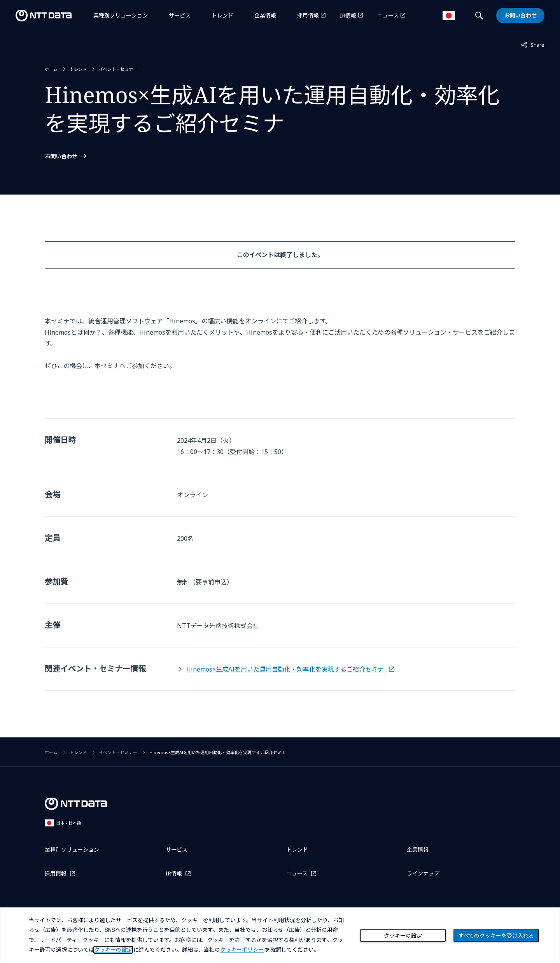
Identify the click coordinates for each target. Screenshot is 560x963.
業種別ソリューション (121, 15)
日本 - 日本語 (63, 823)
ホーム (51, 69)
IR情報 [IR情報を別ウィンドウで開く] (348, 15)
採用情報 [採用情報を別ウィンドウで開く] (308, 15)
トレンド (222, 15)
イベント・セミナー (118, 69)
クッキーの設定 (403, 936)
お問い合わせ (61, 156)
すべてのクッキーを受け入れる (496, 936)
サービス (180, 15)
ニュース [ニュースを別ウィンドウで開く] (388, 15)
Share (533, 44)
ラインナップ (423, 873)
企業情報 (265, 15)
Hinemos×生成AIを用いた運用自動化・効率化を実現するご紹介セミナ (286, 669)
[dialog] (280, 935)
